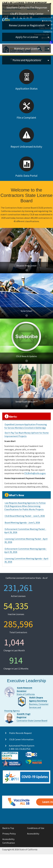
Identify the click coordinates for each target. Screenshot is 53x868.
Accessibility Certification (9, 841)
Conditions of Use (36, 828)
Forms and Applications (27, 60)
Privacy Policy (9, 834)
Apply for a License (27, 37)
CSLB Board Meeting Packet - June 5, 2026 (25, 516)
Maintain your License (27, 49)
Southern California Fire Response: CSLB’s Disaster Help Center (27, 11)
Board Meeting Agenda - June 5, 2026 (22, 523)
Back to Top (8, 828)
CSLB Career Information (21, 739)
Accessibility (33, 834)
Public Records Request (20, 733)
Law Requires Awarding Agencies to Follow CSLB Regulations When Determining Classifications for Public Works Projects (25, 506)
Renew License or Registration (27, 25)
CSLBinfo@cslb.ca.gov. (35, 473)
